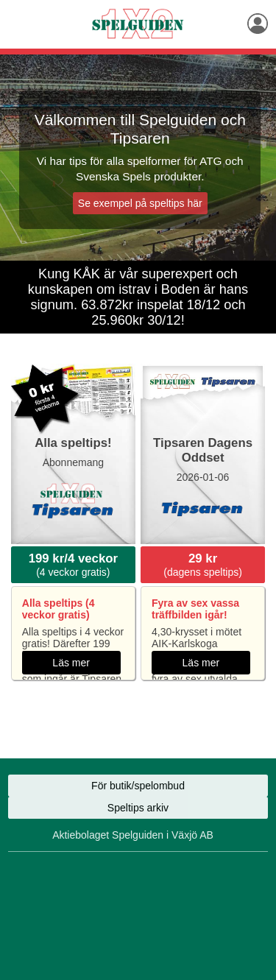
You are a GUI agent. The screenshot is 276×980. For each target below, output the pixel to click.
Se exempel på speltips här (140, 203)
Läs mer (71, 663)
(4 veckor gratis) (73, 565)
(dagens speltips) (203, 565)
